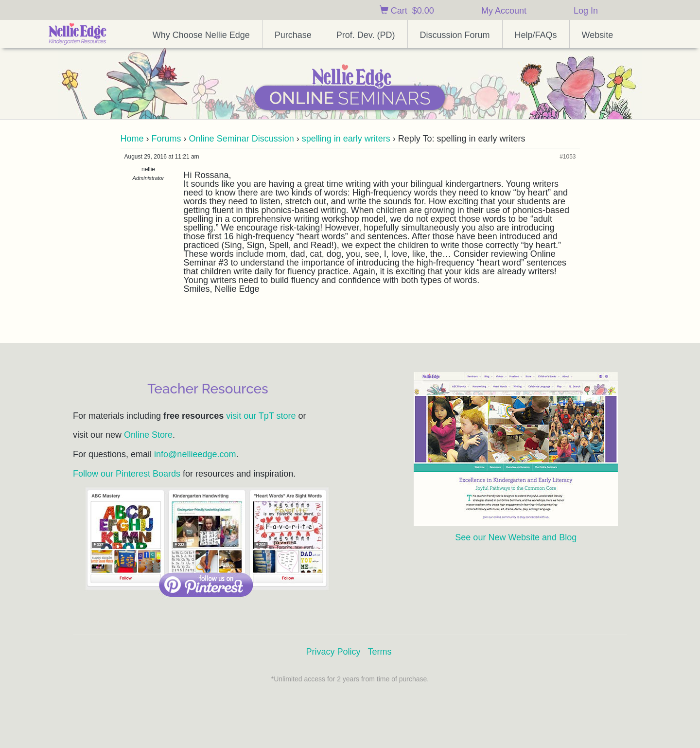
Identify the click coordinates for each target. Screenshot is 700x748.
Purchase (293, 35)
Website (598, 35)
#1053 (568, 157)
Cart (407, 10)
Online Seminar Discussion (242, 139)
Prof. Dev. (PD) (366, 35)
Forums (166, 139)
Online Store (148, 435)
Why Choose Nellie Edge (201, 35)
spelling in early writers (346, 139)
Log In (586, 11)
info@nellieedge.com (195, 454)
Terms (380, 652)
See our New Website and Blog (516, 537)
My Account (504, 11)
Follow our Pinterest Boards (127, 474)
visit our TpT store (261, 416)
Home (132, 139)
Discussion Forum (455, 35)
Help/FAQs (536, 35)
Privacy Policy (333, 652)
